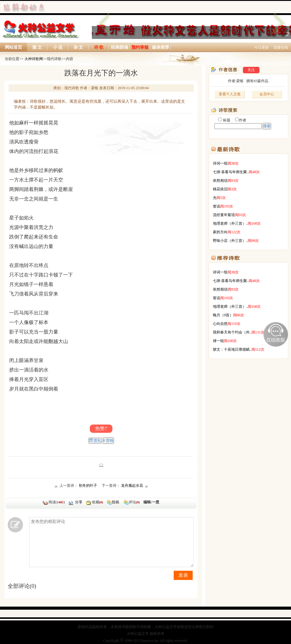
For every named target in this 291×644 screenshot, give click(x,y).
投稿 (115, 502)
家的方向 (220, 232)
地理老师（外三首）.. (230, 223)
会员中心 (267, 94)
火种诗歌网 (34, 59)
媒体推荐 (161, 47)
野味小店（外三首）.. (230, 241)
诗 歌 (99, 47)
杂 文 (78, 47)
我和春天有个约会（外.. (232, 332)
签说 (217, 206)
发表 (183, 575)
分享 (79, 502)
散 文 (37, 47)
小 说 (58, 47)
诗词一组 (220, 163)
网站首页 (13, 47)
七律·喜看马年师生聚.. (231, 172)
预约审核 (140, 47)
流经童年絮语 (224, 215)
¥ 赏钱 (108, 440)
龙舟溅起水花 (132, 486)
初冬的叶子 (88, 486)
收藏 (98, 502)
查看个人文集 (230, 94)
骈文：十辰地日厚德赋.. (232, 349)
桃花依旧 (220, 189)
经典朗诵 (119, 47)
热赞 (101, 429)
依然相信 (220, 181)
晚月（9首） (223, 315)
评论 (126, 502)
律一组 (218, 341)
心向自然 (220, 324)
